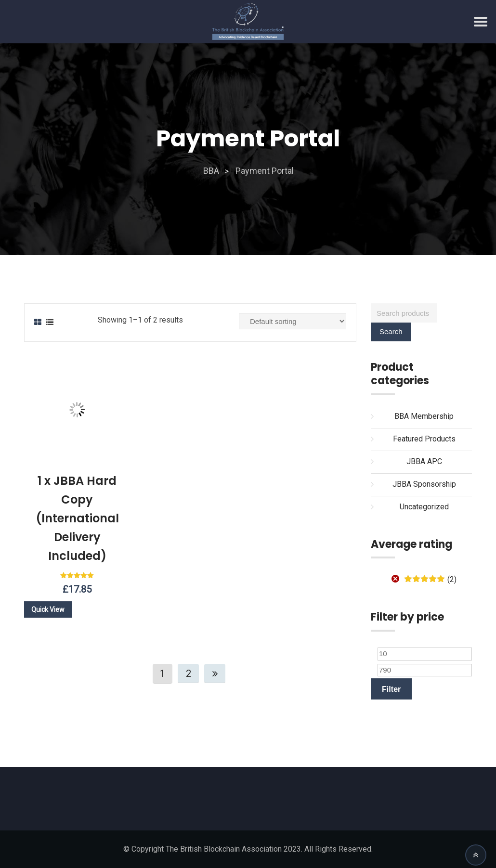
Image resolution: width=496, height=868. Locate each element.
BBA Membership (424, 416)
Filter (391, 689)
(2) (430, 579)
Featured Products (424, 439)
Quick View (48, 609)
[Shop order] (293, 321)
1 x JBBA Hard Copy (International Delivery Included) (77, 518)
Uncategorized (424, 507)
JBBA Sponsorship (424, 484)
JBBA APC (424, 461)
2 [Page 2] (189, 674)
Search (391, 331)
